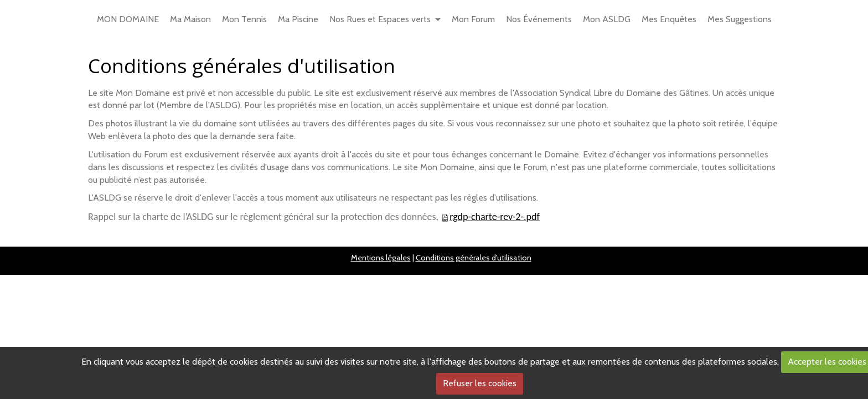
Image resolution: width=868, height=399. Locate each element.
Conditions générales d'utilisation (474, 258)
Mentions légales (381, 258)
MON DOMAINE (128, 19)
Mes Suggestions (740, 19)
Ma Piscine (298, 19)
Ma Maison (190, 19)
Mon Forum (473, 19)
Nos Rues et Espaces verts (380, 19)
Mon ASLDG (607, 19)
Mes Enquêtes (669, 19)
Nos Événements (539, 19)
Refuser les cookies (480, 383)
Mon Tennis (244, 19)
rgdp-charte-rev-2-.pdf (495, 217)
